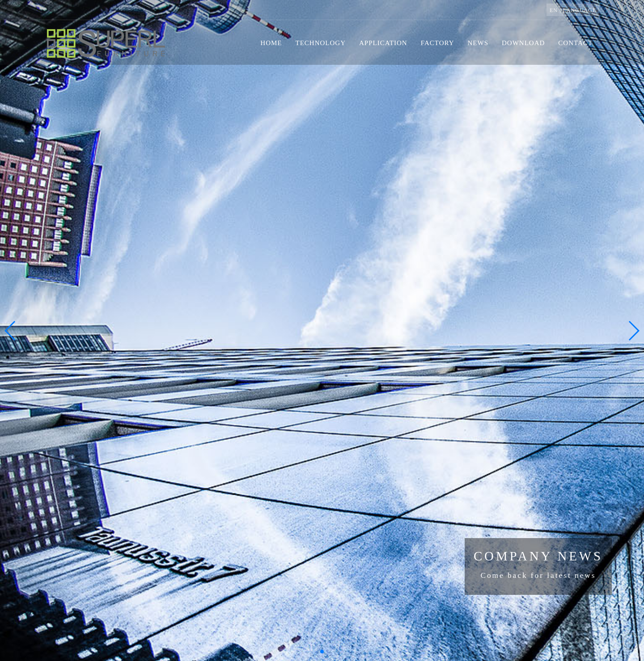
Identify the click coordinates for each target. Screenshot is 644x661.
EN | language (573, 10)
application (383, 43)
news (478, 43)
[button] (322, 652)
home (271, 43)
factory (438, 43)
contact (575, 43)
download (523, 43)
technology (321, 43)
